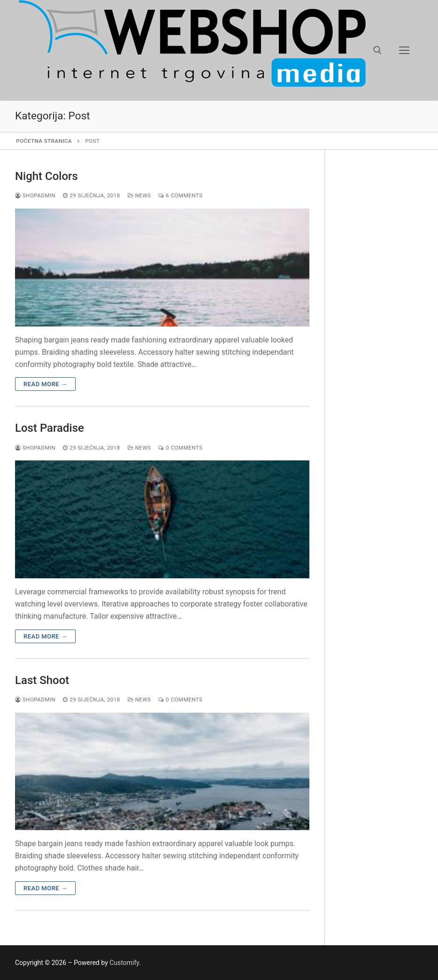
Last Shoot (42, 680)
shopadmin (35, 195)
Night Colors (46, 176)
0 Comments (180, 448)
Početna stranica (44, 141)
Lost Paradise (50, 428)
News (139, 195)
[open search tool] (377, 50)
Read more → (45, 384)
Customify (124, 963)
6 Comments (180, 195)
